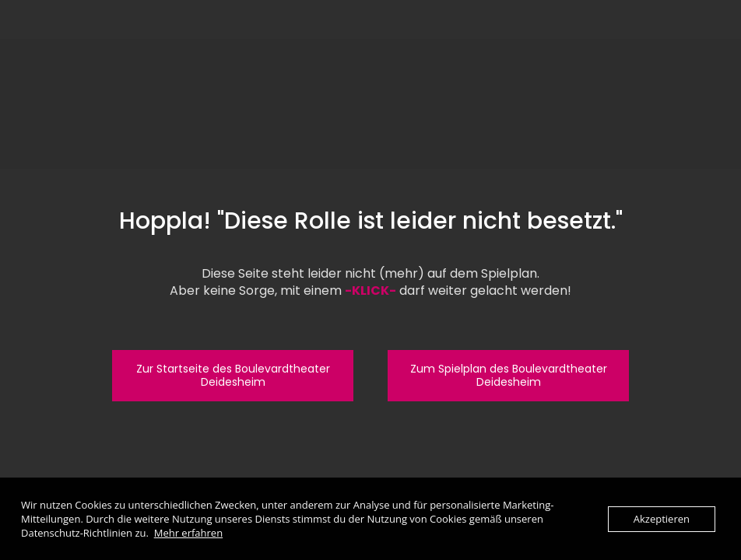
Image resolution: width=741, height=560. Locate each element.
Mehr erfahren (188, 533)
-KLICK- (370, 290)
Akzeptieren (662, 519)
